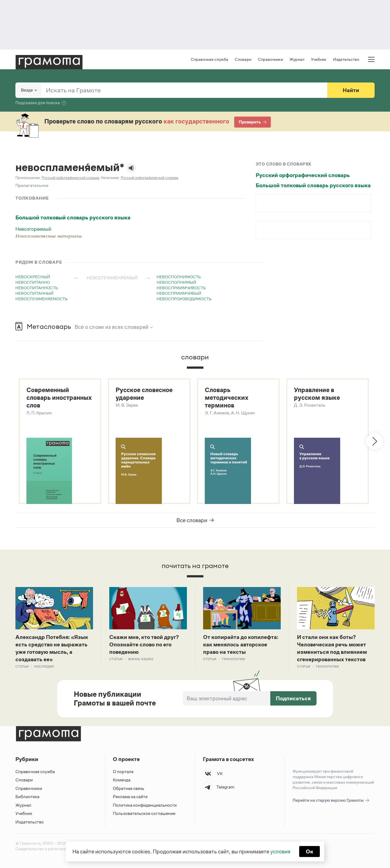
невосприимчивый (179, 293)
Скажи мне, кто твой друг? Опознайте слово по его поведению (144, 644)
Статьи (22, 666)
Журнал (297, 59)
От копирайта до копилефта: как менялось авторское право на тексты (241, 644)
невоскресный (33, 277)
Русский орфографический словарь (303, 175)
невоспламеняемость (42, 299)
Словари (243, 59)
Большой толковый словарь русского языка (73, 217)
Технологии (233, 659)
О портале (123, 772)
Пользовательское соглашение (144, 813)
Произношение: (28, 178)
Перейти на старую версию (331, 801)
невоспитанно (33, 282)
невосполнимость (179, 277)
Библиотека (27, 797)
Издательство (346, 59)
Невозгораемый (33, 229)
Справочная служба (209, 59)
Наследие (44, 666)
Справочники (270, 59)
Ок (309, 852)
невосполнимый (176, 282)
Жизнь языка (141, 659)
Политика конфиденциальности (145, 805)
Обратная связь (129, 788)
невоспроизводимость (184, 299)
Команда (122, 780)
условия (280, 852)
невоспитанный (34, 293)
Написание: (110, 178)
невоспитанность (37, 288)
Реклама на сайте (130, 797)
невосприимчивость (181, 288)
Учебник (319, 59)
